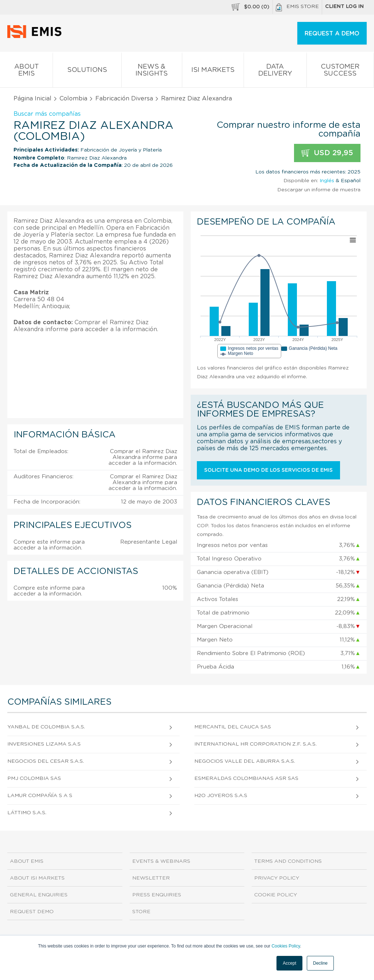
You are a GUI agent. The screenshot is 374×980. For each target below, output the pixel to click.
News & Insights (152, 72)
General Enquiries (39, 895)
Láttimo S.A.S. (27, 813)
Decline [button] (320, 963)
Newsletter (151, 878)
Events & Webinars (161, 861)
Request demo (32, 912)
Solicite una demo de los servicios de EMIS (268, 470)
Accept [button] (289, 963)
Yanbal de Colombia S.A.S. (46, 727)
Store (141, 912)
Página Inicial (33, 99)
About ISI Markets (37, 878)
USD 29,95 (327, 153)
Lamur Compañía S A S (40, 796)
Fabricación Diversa (124, 99)
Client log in (344, 7)
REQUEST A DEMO (332, 34)
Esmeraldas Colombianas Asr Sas (246, 778)
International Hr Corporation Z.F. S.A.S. (255, 744)
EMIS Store (297, 7)
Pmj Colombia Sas (34, 778)
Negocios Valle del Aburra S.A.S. (245, 761)
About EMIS (26, 72)
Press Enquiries (157, 895)
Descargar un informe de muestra (319, 190)
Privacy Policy (277, 878)
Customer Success (340, 72)
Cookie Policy (276, 895)
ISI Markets (213, 71)
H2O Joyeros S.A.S (221, 796)
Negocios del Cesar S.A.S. (46, 761)
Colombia (73, 99)
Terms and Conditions (288, 861)
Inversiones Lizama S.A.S (44, 744)
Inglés (327, 181)
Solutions (87, 71)
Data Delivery (275, 72)
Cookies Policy (286, 946)
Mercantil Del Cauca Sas (233, 727)
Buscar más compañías (47, 114)
